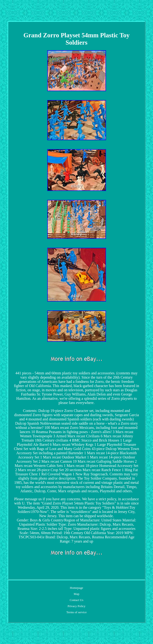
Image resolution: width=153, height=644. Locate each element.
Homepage (76, 588)
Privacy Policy (76, 606)
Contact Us (76, 600)
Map (77, 594)
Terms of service (76, 612)
